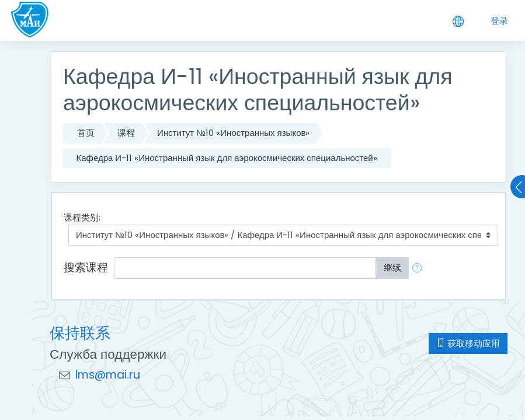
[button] (419, 268)
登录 (499, 21)
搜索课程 (86, 267)
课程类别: (82, 217)
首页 (86, 133)
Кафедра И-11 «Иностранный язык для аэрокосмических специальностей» (227, 158)
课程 (126, 133)
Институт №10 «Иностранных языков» (233, 133)
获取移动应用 (468, 343)
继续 (392, 267)
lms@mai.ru (108, 375)
